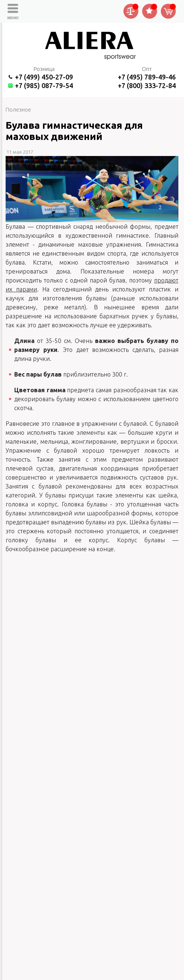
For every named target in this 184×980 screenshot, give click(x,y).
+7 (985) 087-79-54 (44, 85)
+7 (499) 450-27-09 (44, 77)
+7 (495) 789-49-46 (147, 77)
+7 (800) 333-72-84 (147, 85)
